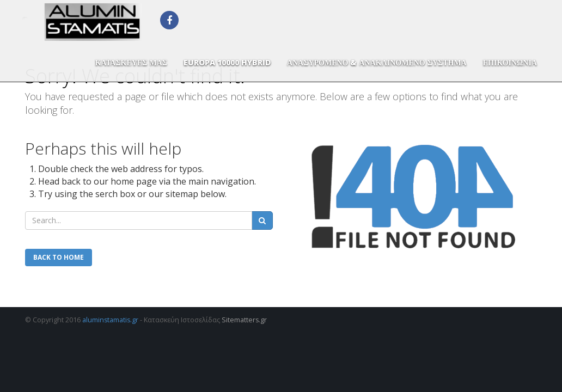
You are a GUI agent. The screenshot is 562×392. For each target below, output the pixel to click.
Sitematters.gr (244, 320)
